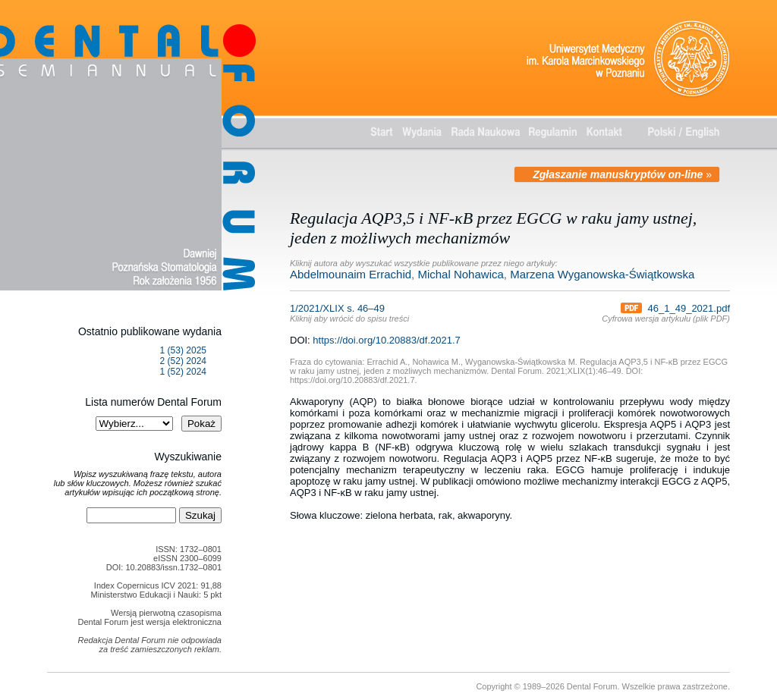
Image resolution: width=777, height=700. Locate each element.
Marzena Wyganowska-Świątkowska (602, 274)
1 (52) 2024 (183, 372)
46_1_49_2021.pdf (675, 308)
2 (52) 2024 (183, 361)
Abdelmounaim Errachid (351, 274)
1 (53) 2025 (183, 350)
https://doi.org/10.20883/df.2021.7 (386, 340)
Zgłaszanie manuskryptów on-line (618, 174)
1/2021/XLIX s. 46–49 (349, 313)
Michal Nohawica (460, 274)
